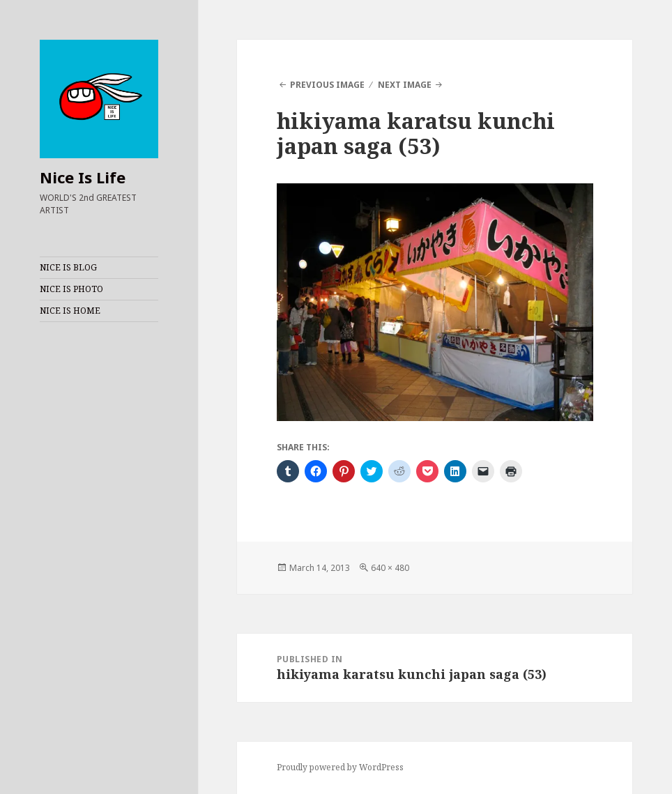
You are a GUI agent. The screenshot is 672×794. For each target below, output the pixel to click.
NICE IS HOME (70, 311)
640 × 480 (390, 568)
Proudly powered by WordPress (340, 767)
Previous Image (327, 85)
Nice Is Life (83, 177)
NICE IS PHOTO (71, 289)
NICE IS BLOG (68, 267)
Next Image (405, 85)
